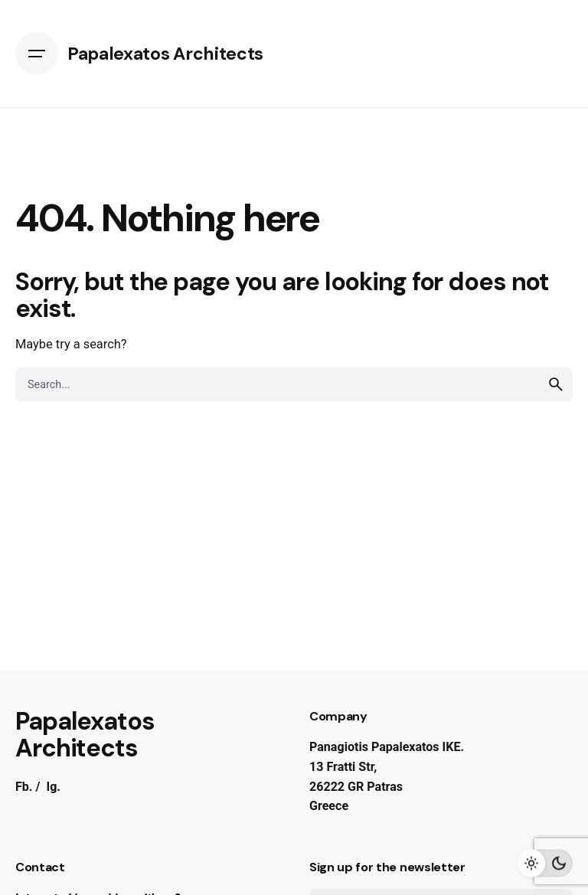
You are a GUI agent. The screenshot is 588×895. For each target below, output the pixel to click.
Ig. (53, 787)
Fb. (24, 787)
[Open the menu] (37, 54)
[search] (556, 384)
